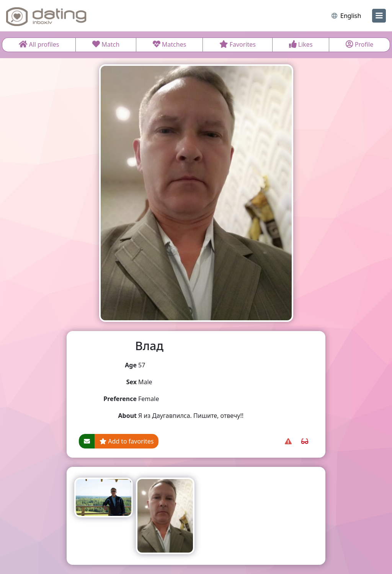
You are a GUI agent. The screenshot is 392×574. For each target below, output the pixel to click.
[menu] (379, 16)
